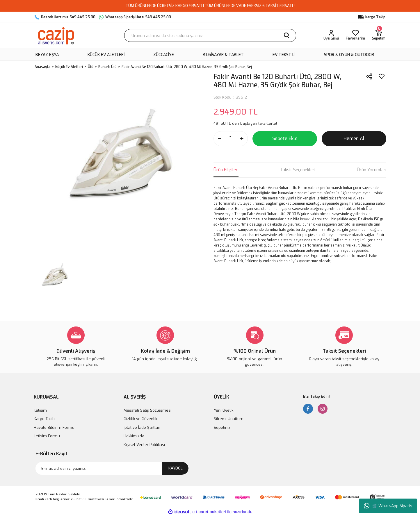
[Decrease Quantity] (220, 139)
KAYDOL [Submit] (176, 468)
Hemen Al (354, 139)
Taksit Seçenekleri (298, 170)
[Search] (210, 35)
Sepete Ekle (285, 139)
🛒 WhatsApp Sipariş (388, 506)
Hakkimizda (134, 436)
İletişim (40, 410)
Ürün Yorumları (372, 170)
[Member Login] (331, 35)
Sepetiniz (222, 427)
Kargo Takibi (45, 419)
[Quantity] (231, 139)
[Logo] (56, 35)
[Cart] (379, 35)
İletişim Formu (47, 436)
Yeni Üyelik (224, 410)
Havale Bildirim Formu (54, 427)
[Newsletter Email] (112, 468)
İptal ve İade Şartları (142, 427)
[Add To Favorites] (382, 76)
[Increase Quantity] (242, 139)
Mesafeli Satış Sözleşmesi (147, 410)
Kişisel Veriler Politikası (144, 445)
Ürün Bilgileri (226, 170)
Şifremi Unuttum (229, 419)
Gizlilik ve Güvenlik (140, 419)
